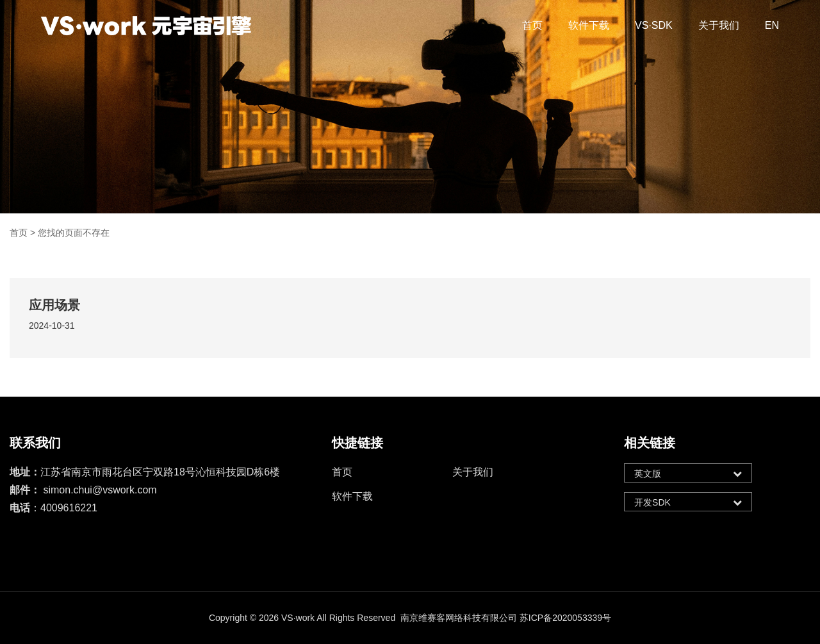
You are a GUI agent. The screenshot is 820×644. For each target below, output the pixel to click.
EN (772, 25)
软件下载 (589, 25)
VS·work (298, 618)
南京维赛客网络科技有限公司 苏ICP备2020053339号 (506, 618)
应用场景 (54, 305)
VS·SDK (654, 25)
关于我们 (719, 25)
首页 (532, 25)
